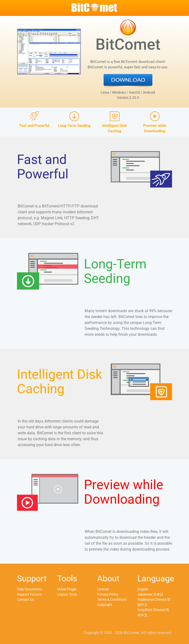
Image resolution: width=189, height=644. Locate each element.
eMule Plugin (67, 589)
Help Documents (30, 589)
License (103, 589)
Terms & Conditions (112, 600)
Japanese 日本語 (150, 594)
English (143, 589)
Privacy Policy (108, 594)
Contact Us (25, 600)
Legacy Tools (67, 594)
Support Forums (29, 594)
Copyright (105, 605)
